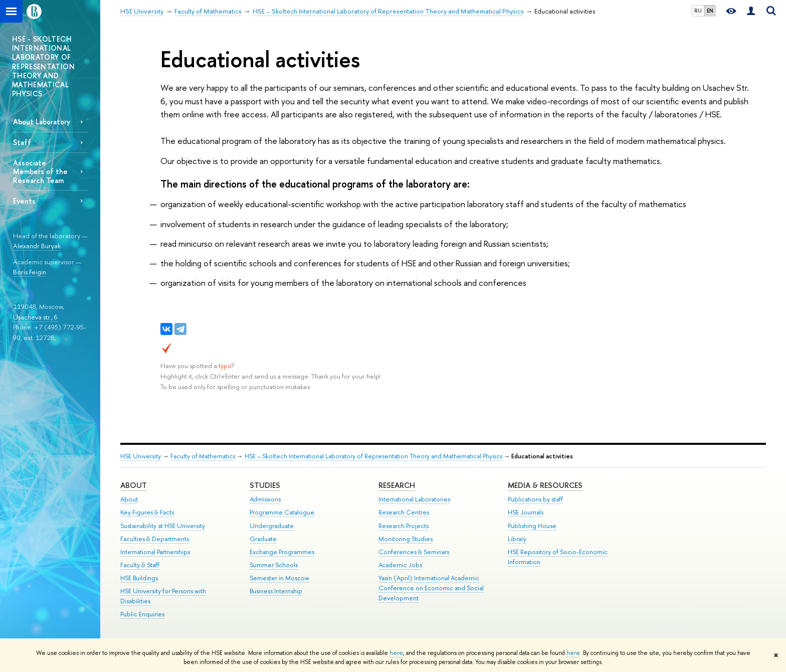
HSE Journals (526, 512)
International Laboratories (414, 499)
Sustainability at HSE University (163, 526)
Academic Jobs (400, 565)
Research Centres (404, 512)
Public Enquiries (142, 614)
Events (24, 201)
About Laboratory (42, 122)
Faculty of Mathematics (203, 456)
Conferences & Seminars (414, 552)
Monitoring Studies (406, 539)
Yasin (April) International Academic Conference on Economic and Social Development (431, 588)
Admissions (265, 499)
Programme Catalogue (282, 512)
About (134, 485)
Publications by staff (535, 499)
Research (397, 485)
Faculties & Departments (155, 539)
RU (698, 11)
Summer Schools (274, 565)
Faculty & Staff (140, 565)
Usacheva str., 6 (35, 317)
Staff (22, 142)
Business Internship (276, 591)
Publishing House (532, 526)
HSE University (141, 456)
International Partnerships (155, 552)
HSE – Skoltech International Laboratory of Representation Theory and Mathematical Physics (373, 456)
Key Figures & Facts (147, 512)
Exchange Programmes (282, 552)
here (396, 653)
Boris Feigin (30, 272)
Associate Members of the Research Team (40, 171)
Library (517, 539)
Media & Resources (545, 485)
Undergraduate (272, 526)
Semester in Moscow (279, 578)
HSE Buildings (139, 578)
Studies (265, 485)
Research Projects (404, 526)
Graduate (263, 539)
